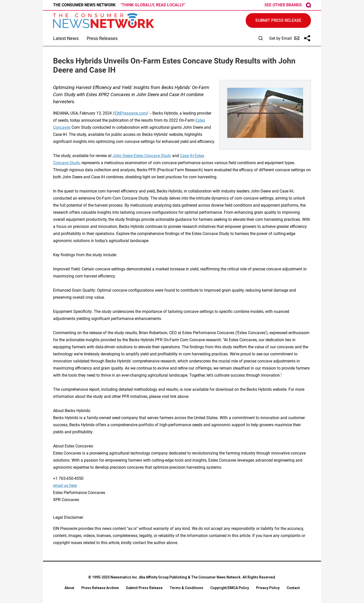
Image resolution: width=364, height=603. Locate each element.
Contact (293, 588)
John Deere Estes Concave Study (142, 156)
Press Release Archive (100, 588)
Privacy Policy (268, 588)
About (69, 588)
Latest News (66, 38)
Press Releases (102, 38)
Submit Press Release (144, 588)
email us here (65, 486)
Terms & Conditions (186, 588)
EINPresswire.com (131, 113)
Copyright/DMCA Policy (230, 588)
